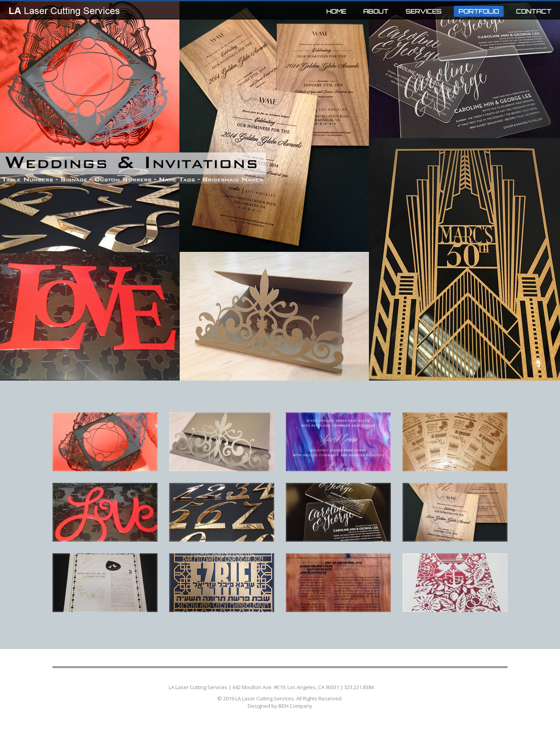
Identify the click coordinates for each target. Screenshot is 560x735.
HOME (336, 11)
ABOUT (376, 11)
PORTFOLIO (476, 12)
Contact (383, 687)
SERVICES (423, 11)
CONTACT (534, 11)
